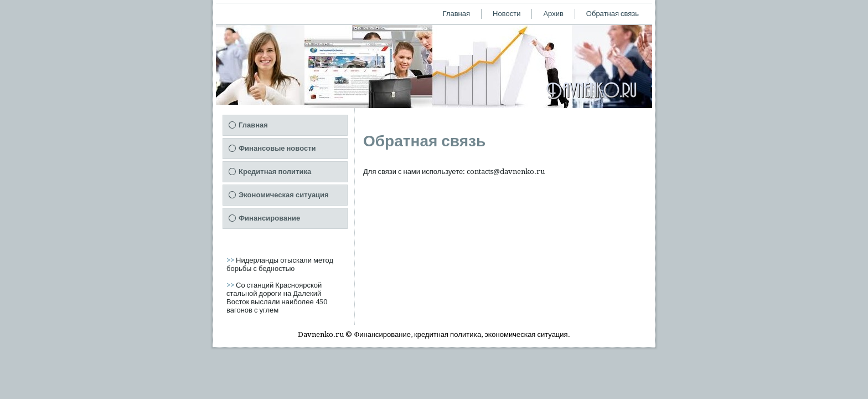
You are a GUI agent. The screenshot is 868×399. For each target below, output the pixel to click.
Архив (553, 14)
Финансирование (269, 218)
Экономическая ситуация (284, 195)
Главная (456, 14)
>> (231, 260)
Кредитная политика (275, 172)
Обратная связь (613, 14)
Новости (507, 14)
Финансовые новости (277, 148)
